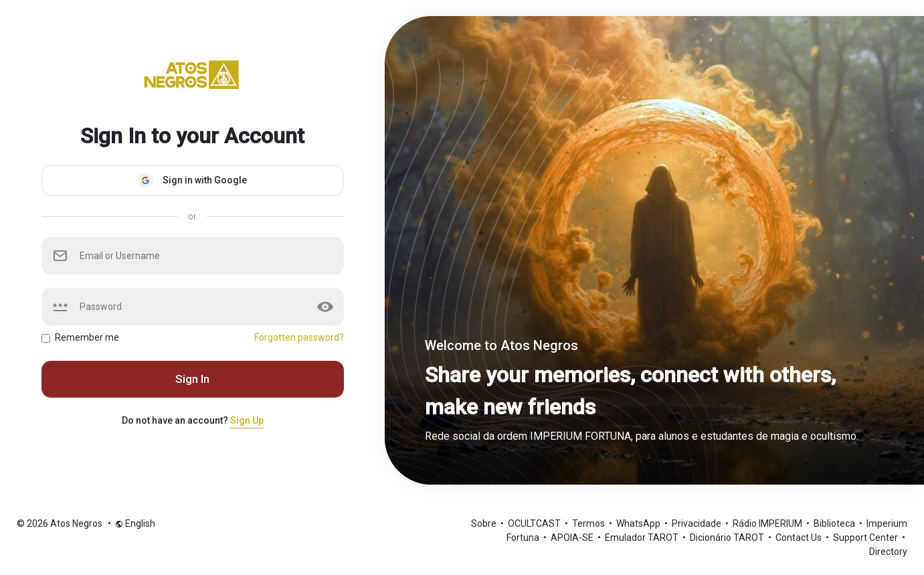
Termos (589, 523)
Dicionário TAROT (728, 538)
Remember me (87, 337)
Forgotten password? (299, 337)
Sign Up (247, 420)
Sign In (192, 379)
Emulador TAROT (643, 538)
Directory (888, 552)
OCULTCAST (535, 523)
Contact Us (800, 538)
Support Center (866, 538)
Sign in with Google (192, 180)
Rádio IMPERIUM (768, 523)
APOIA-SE (573, 538)
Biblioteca (835, 523)
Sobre (485, 523)
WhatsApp (639, 523)
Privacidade (698, 523)
